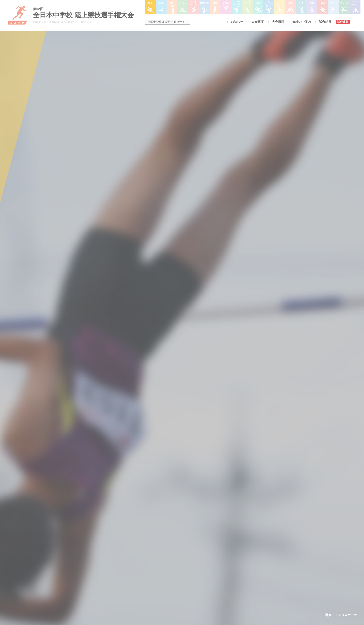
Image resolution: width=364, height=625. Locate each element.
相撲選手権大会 (239, 551)
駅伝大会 (235, 557)
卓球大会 (199, 563)
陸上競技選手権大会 (173, 545)
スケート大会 (238, 569)
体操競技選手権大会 (173, 582)
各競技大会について (174, 532)
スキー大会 (237, 563)
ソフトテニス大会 (205, 557)
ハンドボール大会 (172, 569)
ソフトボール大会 (205, 575)
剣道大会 (235, 545)
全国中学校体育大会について (129, 532)
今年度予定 (116, 545)
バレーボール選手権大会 (209, 551)
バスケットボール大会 (175, 557)
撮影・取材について (122, 563)
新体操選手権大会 (205, 545)
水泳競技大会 (169, 551)
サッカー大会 (169, 563)
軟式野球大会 (169, 575)
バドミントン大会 (205, 569)
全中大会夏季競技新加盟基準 (127, 557)
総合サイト (168, 22)
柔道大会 (199, 582)
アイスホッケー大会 (242, 575)
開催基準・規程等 (120, 551)
